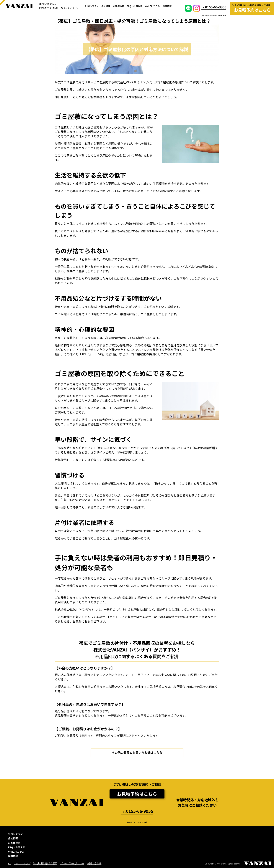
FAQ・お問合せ (134, 6)
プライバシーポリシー (72, 863)
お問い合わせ (94, 863)
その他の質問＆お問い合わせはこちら (137, 753)
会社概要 (106, 6)
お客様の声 (119, 6)
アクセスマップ (22, 863)
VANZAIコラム (152, 6)
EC (10, 863)
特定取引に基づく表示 (45, 863)
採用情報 (167, 6)
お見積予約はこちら (137, 794)
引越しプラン (92, 6)
